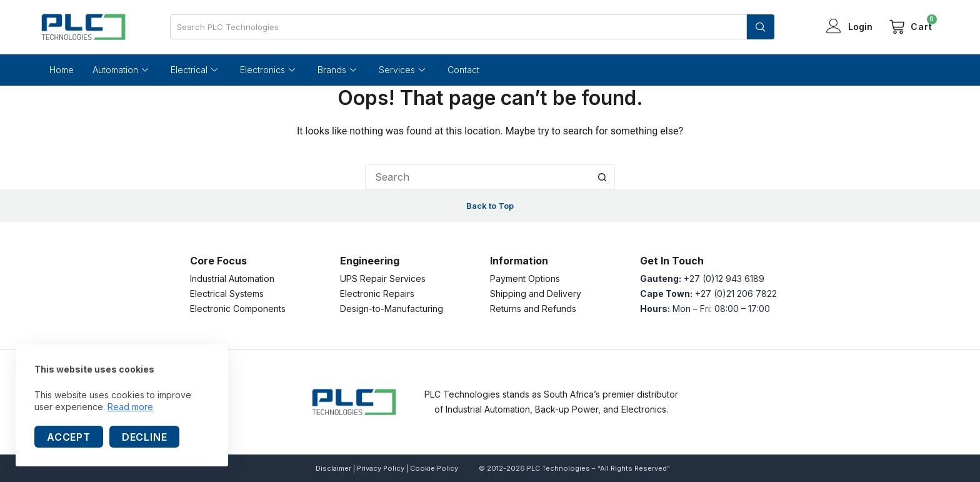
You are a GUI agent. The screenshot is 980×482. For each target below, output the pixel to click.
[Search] (761, 27)
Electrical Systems (227, 294)
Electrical (194, 70)
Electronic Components (238, 309)
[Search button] (602, 177)
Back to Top (490, 206)
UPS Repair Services (383, 279)
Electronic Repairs (377, 294)
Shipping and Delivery (536, 294)
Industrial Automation (232, 279)
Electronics (267, 70)
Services (402, 70)
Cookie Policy (434, 468)
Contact (463, 70)
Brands (337, 70)
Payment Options (525, 279)
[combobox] (458, 27)
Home (62, 70)
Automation (120, 70)
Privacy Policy (381, 468)
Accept (69, 437)
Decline (145, 437)
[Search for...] (477, 177)
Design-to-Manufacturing (392, 309)
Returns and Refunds (533, 309)
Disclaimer (333, 468)
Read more (130, 407)
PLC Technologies (558, 468)
